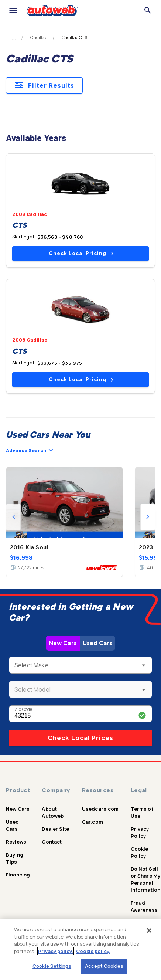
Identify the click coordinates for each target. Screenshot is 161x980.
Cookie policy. (93, 951)
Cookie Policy (140, 852)
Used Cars (97, 643)
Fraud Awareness (144, 906)
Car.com (93, 822)
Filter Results (44, 85)
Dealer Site (55, 829)
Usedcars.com (100, 809)
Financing (18, 875)
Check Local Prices (80, 738)
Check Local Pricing (81, 253)
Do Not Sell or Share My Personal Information (146, 879)
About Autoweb (53, 812)
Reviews (16, 842)
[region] (80, 949)
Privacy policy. (56, 951)
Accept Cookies (104, 966)
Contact (52, 842)
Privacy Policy (140, 832)
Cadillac (39, 38)
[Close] (149, 930)
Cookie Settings (52, 966)
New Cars (63, 643)
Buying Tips (15, 858)
